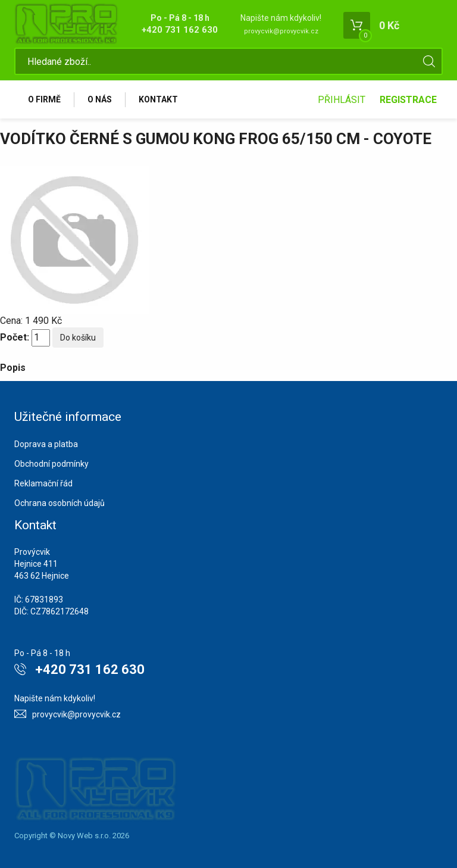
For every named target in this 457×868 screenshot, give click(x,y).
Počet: (15, 337)
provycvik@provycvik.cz (281, 31)
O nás (100, 99)
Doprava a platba (46, 444)
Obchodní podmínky (51, 464)
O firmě (44, 99)
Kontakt (158, 99)
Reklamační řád (43, 483)
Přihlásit (342, 100)
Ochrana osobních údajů (60, 503)
